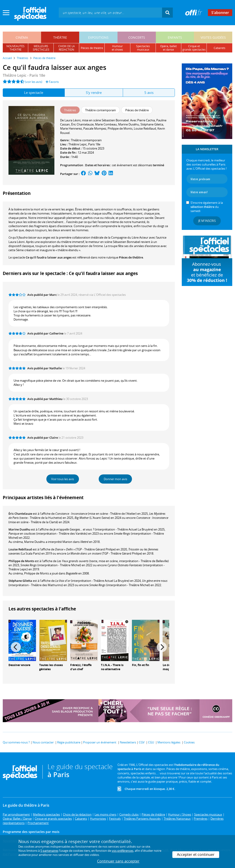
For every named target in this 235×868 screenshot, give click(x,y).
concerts (137, 37)
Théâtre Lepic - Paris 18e (24, 75)
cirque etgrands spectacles (194, 48)
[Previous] (16, 647)
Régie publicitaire (69, 742)
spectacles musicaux (143, 48)
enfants (175, 37)
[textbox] (110, 12)
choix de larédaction (67, 48)
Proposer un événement (100, 742)
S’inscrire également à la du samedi (207, 207)
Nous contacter (43, 742)
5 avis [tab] (149, 93)
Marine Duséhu (19, 529)
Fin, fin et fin (141, 665)
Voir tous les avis (63, 479)
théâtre (60, 37)
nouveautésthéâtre (15, 48)
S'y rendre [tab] (94, 93)
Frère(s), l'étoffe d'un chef (81, 667)
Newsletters (128, 742)
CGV (142, 742)
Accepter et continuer (196, 854)
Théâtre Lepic (78, 144)
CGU (151, 742)
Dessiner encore (19, 665)
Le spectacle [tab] (34, 93)
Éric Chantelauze (20, 514)
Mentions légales (169, 742)
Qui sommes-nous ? (16, 742)
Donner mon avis (115, 479)
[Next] (162, 647)
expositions (98, 37)
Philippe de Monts (21, 561)
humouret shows (117, 48)
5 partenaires (49, 851)
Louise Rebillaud (20, 549)
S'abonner (220, 13)
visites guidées (213, 37)
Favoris (52, 82)
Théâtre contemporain (86, 140)
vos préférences (123, 851)
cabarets (220, 48)
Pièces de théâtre (131, 257)
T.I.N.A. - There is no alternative (112, 667)
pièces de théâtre (92, 48)
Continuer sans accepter (118, 861)
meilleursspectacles (41, 48)
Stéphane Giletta (20, 581)
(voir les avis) (34, 82)
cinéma (22, 37)
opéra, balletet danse (168, 48)
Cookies (189, 742)
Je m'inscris (207, 221)
